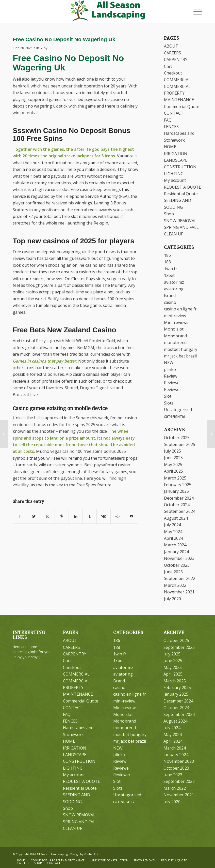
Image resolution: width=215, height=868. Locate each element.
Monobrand (175, 336)
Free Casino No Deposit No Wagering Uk (64, 39)
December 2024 (179, 498)
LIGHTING (174, 174)
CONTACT (174, 113)
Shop (169, 214)
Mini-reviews (176, 322)
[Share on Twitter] (34, 516)
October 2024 (177, 505)
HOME (170, 147)
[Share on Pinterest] (62, 516)
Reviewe (172, 383)
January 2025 (176, 491)
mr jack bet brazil (180, 356)
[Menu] (195, 11)
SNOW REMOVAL (180, 221)
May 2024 (173, 532)
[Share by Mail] (131, 516)
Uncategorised (178, 410)
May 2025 (173, 465)
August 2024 (176, 518)
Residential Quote (181, 194)
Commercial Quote (182, 107)
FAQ (168, 120)
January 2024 (176, 552)
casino (170, 302)
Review (171, 376)
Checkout (173, 73)
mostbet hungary (181, 349)
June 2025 (173, 458)
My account (175, 180)
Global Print (92, 854)
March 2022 (175, 585)
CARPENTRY (176, 59)
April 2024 (173, 538)
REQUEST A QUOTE (183, 187)
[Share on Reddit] (118, 516)
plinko (170, 369)
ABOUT (171, 46)
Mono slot (174, 329)
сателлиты (175, 416)
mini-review (175, 316)
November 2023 (179, 558)
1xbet (169, 275)
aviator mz (174, 282)
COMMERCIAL (177, 80)
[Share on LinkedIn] (76, 516)
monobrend (175, 342)
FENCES (171, 127)
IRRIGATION (176, 154)
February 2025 (178, 485)
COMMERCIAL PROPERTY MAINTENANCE (179, 93)
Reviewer (173, 390)
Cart (168, 66)
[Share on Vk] (104, 516)
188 (167, 262)
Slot (168, 396)
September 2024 (180, 511)
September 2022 (180, 578)
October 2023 (177, 565)
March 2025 (175, 478)
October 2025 (177, 438)
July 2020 (172, 599)
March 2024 (175, 545)
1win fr (171, 269)
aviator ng (174, 289)
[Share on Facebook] (20, 516)
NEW (169, 363)
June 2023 (173, 572)
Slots (169, 403)
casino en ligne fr (180, 309)
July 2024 (172, 525)
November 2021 (179, 592)
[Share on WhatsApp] (48, 516)
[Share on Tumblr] (90, 516)
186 (167, 255)
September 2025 (180, 444)
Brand (170, 295)
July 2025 (172, 451)
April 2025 (173, 471)
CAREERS (172, 53)
